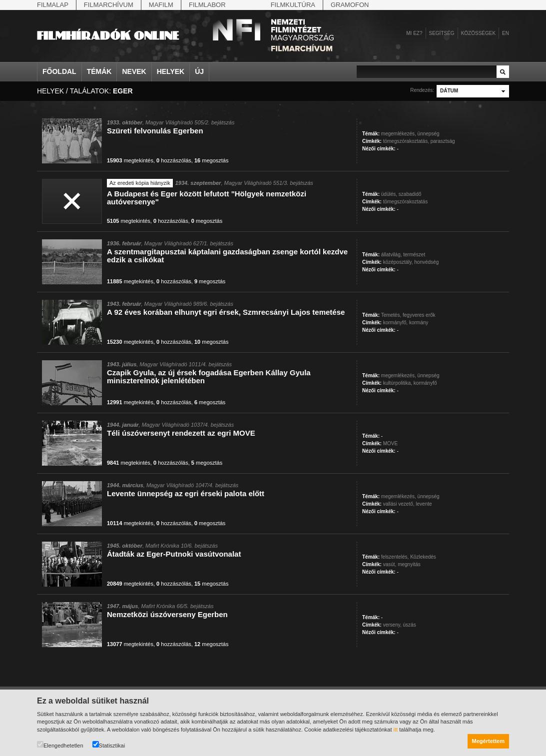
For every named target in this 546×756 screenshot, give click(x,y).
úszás (410, 625)
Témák (99, 71)
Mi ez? (414, 33)
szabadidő (410, 194)
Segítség (442, 33)
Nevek (134, 71)
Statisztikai (109, 745)
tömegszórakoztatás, (406, 141)
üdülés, (389, 194)
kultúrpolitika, (398, 383)
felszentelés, (395, 557)
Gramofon (350, 5)
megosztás (212, 160)
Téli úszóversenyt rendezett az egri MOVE (181, 433)
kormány (419, 323)
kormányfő (425, 383)
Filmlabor (207, 5)
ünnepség (429, 134)
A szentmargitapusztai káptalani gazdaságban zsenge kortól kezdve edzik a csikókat (227, 256)
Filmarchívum (109, 5)
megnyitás (409, 564)
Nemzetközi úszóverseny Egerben (167, 614)
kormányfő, (395, 323)
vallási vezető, (399, 504)
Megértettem (488, 741)
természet (414, 255)
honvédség (426, 262)
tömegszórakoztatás (406, 202)
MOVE (390, 443)
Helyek (171, 71)
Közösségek (478, 33)
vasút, (390, 564)
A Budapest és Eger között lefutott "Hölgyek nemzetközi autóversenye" (207, 198)
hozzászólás (174, 160)
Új (199, 71)
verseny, (392, 625)
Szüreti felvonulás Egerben (155, 131)
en (506, 33)
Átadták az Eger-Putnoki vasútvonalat (174, 554)
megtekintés (130, 160)
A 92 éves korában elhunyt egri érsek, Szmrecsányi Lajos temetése (226, 312)
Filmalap (53, 5)
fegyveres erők (419, 315)
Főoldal (59, 71)
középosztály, (398, 262)
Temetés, (391, 315)
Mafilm (161, 5)
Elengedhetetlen (60, 745)
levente (424, 504)
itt (396, 730)
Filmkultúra (293, 5)
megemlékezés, (399, 134)
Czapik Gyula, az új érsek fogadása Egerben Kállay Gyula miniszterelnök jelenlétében (209, 377)
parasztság (443, 141)
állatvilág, (392, 255)
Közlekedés (423, 557)
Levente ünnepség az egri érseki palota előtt (186, 493)
